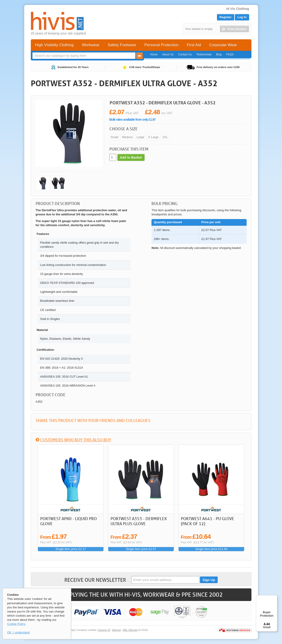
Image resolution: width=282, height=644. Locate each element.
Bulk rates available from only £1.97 (132, 120)
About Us (168, 54)
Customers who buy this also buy (76, 440)
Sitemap (116, 630)
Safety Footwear (122, 45)
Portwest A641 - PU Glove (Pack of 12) (208, 521)
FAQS (230, 54)
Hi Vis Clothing (238, 9)
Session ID (104, 630)
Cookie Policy (16, 624)
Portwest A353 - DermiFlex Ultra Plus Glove (139, 521)
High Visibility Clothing (54, 45)
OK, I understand (18, 632)
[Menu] (275, 598)
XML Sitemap (130, 630)
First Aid (194, 45)
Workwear (91, 45)
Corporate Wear (223, 45)
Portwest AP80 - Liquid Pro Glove (68, 521)
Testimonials (204, 54)
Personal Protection (161, 45)
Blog (219, 54)
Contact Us (185, 54)
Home (154, 54)
